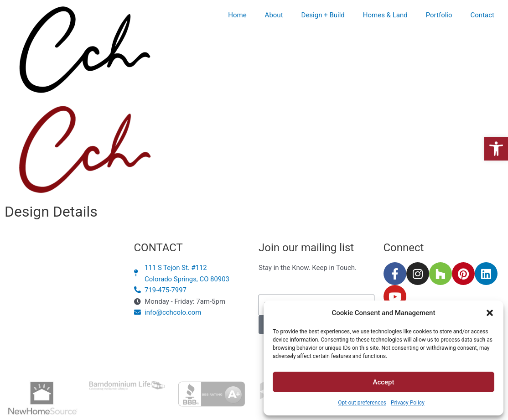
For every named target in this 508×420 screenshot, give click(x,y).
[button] (490, 313)
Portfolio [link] (439, 15)
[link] (496, 149)
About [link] (274, 15)
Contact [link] (482, 15)
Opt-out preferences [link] (362, 403)
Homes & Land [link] (385, 15)
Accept (383, 382)
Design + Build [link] (323, 15)
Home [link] (237, 15)
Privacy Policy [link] (408, 403)
